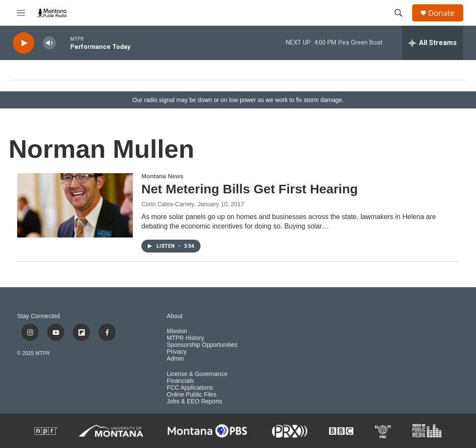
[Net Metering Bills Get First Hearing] (75, 205)
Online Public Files (192, 395)
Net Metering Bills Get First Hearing (250, 189)
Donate (441, 13)
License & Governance (197, 374)
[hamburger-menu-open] (21, 13)
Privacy (177, 352)
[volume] (49, 43)
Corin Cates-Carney (168, 204)
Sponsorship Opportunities (202, 345)
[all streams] (433, 43)
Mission (177, 331)
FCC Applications (190, 388)
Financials (180, 381)
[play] (24, 43)
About (175, 316)
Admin (175, 359)
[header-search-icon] (398, 13)
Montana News (162, 176)
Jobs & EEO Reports (194, 401)
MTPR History (185, 338)
